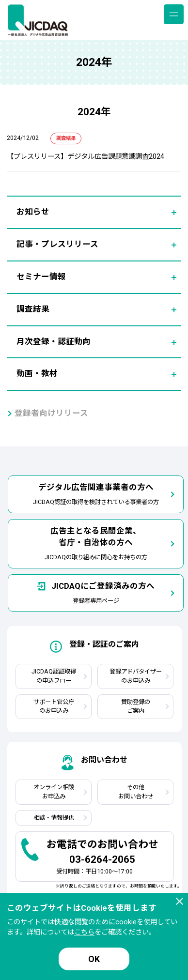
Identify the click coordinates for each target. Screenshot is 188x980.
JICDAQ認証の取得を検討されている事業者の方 (96, 494)
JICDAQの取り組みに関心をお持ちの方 (96, 543)
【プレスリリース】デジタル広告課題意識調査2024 (86, 157)
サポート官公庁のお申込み (54, 706)
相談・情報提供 (54, 818)
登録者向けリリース (51, 413)
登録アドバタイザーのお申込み (136, 676)
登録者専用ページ (96, 592)
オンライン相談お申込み (54, 792)
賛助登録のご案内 (136, 706)
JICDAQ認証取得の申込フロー (54, 676)
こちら (84, 932)
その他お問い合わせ (136, 792)
